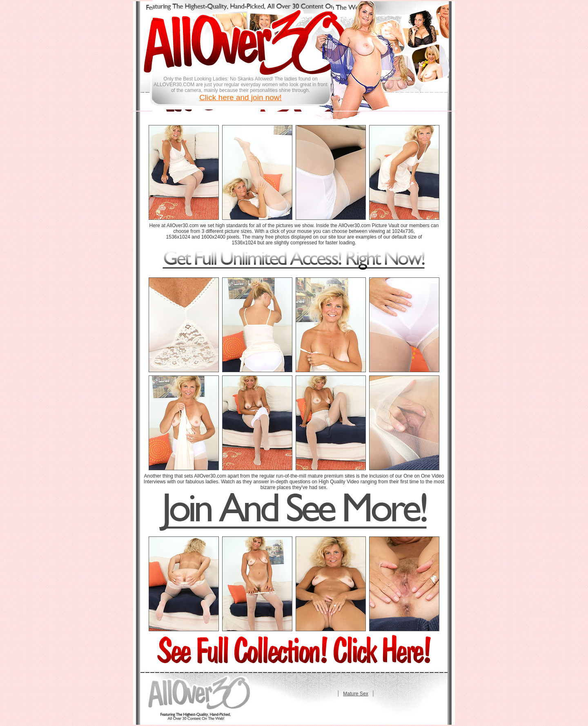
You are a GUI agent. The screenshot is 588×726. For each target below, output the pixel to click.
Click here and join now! (241, 97)
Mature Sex (355, 694)
